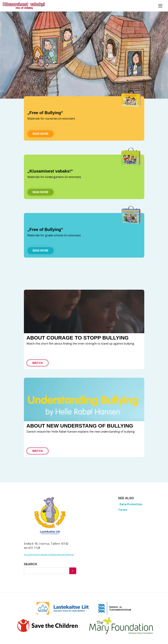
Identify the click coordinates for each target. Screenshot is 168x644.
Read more (40, 134)
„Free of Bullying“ (45, 113)
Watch (38, 363)
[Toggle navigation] (160, 6)
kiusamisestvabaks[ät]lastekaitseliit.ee (49, 555)
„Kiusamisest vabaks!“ (50, 171)
